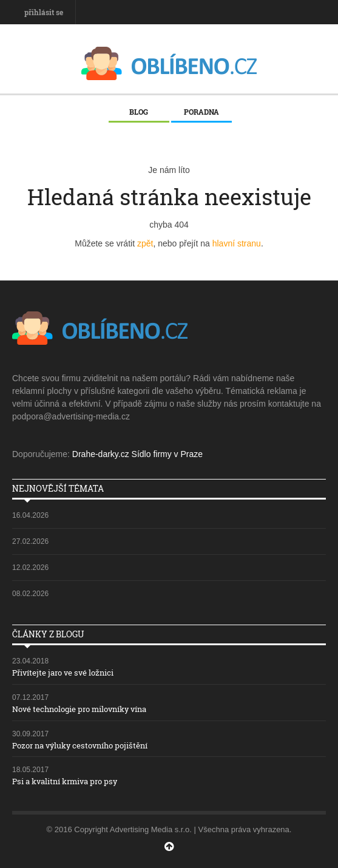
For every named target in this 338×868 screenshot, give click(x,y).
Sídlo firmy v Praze (167, 454)
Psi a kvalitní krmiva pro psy (65, 781)
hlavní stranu (237, 243)
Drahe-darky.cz (101, 454)
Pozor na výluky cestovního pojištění (80, 745)
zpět (145, 243)
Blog (139, 112)
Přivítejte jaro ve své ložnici (63, 673)
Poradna (201, 112)
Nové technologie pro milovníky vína (79, 709)
